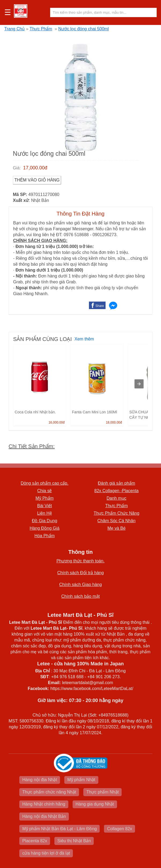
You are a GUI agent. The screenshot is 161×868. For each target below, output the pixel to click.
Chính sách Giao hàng (80, 585)
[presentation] (139, 384)
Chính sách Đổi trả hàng (81, 573)
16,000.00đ (57, 422)
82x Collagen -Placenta (116, 491)
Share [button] (100, 306)
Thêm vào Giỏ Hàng (37, 180)
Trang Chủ (14, 29)
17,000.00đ (35, 168)
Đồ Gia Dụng (45, 521)
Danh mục (117, 498)
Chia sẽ (44, 491)
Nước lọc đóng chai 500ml (84, 29)
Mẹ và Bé (117, 528)
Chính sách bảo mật (80, 596)
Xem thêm (84, 339)
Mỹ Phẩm (44, 498)
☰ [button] (8, 13)
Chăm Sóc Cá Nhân (117, 521)
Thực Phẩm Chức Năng (116, 513)
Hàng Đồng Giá (45, 528)
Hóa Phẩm (44, 536)
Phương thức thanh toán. (81, 561)
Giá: (17, 168)
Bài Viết (45, 506)
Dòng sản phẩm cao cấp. (44, 483)
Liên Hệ (45, 513)
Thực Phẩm (41, 29)
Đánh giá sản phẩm (116, 483)
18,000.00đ (114, 422)
